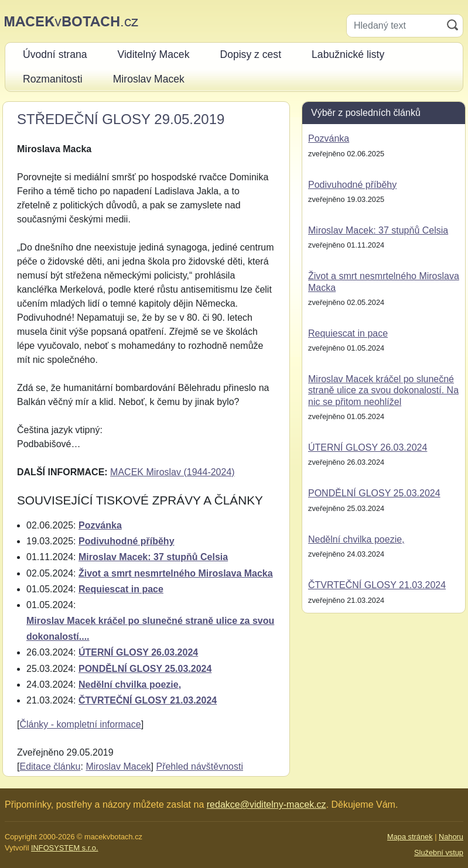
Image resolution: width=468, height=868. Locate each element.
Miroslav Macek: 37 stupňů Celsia (153, 557)
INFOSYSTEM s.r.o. (64, 848)
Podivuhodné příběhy (127, 541)
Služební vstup (439, 852)
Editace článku (50, 766)
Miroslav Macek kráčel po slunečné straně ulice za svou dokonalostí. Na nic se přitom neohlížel (383, 390)
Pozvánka (100, 525)
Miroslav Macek (118, 766)
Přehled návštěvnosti (199, 766)
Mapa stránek (410, 837)
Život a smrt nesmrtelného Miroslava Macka (176, 573)
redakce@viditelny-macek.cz (267, 804)
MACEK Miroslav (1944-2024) (172, 472)
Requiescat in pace (121, 589)
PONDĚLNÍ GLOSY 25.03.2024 (145, 669)
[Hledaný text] (394, 26)
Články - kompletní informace (80, 724)
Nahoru (451, 837)
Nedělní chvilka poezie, (130, 685)
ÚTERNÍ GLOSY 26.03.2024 (138, 652)
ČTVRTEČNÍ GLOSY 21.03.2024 (148, 700)
